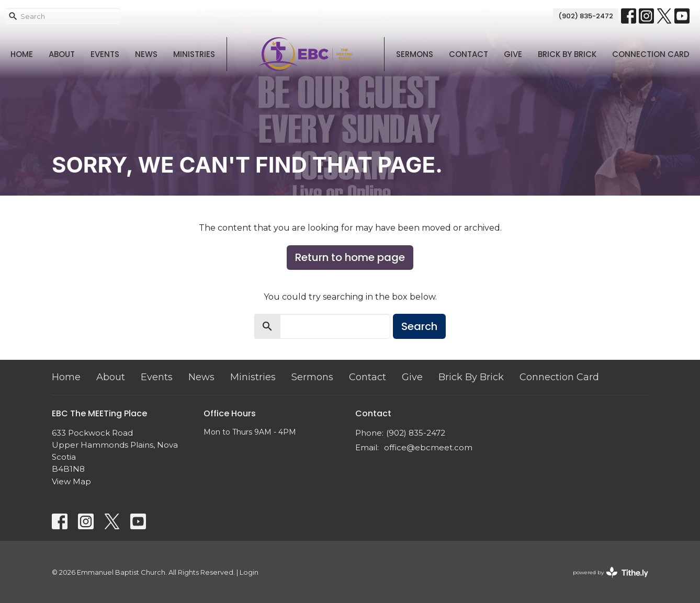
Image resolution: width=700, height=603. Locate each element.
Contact (468, 54)
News (146, 54)
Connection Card (651, 54)
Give (513, 54)
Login (249, 572)
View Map (71, 481)
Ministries (194, 54)
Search (419, 326)
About (62, 54)
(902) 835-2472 (586, 16)
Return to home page (350, 257)
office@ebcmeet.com (428, 447)
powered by (611, 572)
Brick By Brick (567, 54)
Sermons (415, 54)
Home (22, 54)
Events (105, 54)
